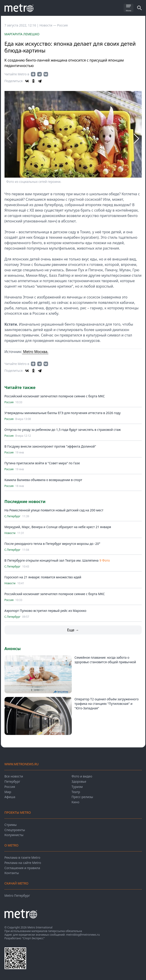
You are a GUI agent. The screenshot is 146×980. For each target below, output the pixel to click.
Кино (75, 802)
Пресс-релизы (82, 797)
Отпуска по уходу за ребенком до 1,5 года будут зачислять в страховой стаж (63, 430)
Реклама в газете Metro (22, 857)
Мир (8, 792)
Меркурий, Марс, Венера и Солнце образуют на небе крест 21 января (58, 527)
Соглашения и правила (22, 868)
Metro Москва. (35, 352)
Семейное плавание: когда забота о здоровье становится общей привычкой (105, 660)
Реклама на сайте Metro (23, 863)
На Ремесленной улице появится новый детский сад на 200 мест (54, 510)
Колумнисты (14, 835)
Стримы (11, 825)
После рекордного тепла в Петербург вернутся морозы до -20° (52, 544)
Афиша (10, 797)
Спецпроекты (15, 830)
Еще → (73, 630)
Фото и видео (82, 776)
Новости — (48, 25)
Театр (76, 792)
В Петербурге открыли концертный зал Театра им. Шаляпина (52, 560)
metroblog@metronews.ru (83, 935)
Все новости (14, 776)
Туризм (77, 787)
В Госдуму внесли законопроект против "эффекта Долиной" (50, 446)
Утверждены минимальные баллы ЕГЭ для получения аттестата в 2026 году (63, 413)
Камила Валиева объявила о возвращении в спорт (43, 480)
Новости (10, 533)
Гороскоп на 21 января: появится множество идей (43, 577)
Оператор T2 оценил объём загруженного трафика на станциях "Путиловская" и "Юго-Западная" (107, 704)
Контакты (12, 873)
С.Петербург (13, 516)
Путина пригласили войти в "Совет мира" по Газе (42, 463)
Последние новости (25, 501)
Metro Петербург (17, 895)
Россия (62, 25)
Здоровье (79, 781)
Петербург (12, 781)
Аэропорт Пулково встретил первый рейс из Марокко (45, 611)
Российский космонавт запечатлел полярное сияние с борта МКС (55, 396)
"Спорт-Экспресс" (33, 938)
